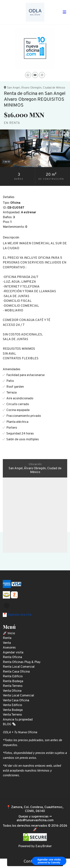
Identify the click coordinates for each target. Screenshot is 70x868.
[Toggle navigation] (64, 12)
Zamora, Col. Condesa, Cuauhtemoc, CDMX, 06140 (37, 809)
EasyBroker (44, 846)
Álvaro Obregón (31, 88)
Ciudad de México (54, 88)
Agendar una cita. (19, 615)
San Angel (13, 88)
